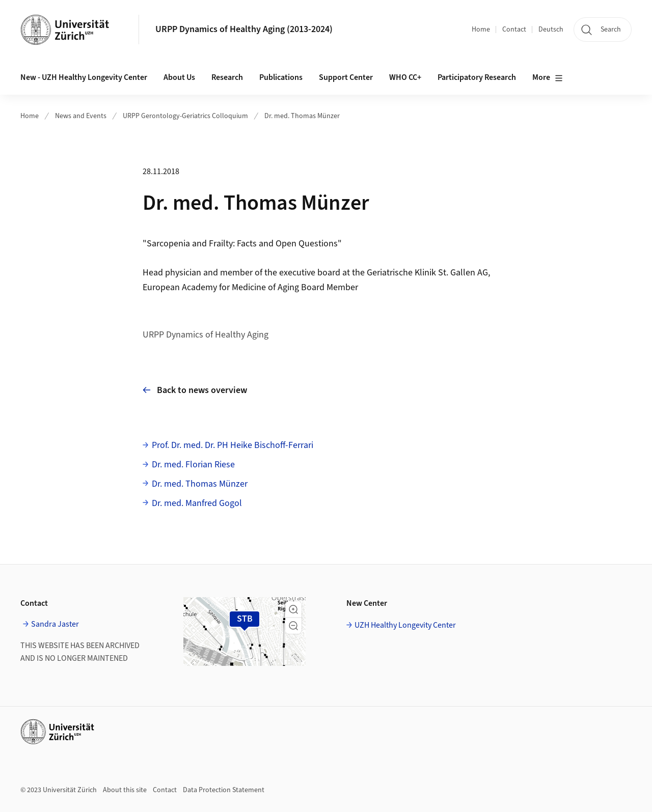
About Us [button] (179, 77)
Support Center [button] (346, 77)
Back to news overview (195, 390)
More (548, 78)
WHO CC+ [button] (405, 77)
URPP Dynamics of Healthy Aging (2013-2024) (244, 29)
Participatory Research (477, 77)
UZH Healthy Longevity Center (405, 625)
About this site (125, 790)
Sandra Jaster (55, 624)
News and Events (81, 116)
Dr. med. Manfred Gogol (197, 503)
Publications (281, 77)
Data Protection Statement (224, 790)
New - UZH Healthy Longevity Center (84, 77)
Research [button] (227, 77)
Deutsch (551, 30)
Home (481, 30)
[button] (293, 609)
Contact (514, 30)
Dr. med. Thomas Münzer (302, 116)
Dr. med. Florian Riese (193, 465)
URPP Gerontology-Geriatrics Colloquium (185, 116)
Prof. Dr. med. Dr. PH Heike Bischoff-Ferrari (233, 445)
